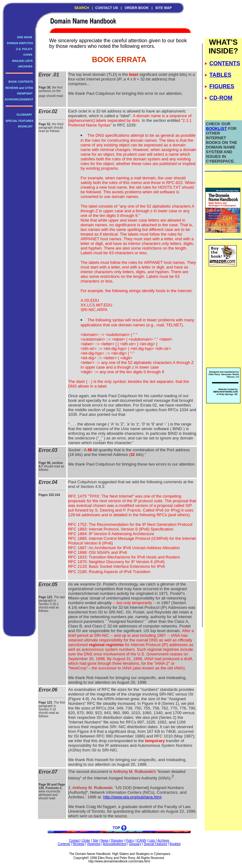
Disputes (117, 840)
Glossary (135, 844)
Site (95, 840)
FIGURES (222, 86)
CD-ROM (221, 98)
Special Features (155, 844)
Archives (163, 840)
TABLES (220, 75)
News (104, 840)
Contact (74, 840)
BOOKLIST (216, 129)
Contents (64, 844)
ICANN (141, 840)
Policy (130, 840)
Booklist (175, 844)
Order (86, 840)
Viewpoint (94, 844)
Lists (152, 840)
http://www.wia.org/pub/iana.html (132, 797)
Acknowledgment (114, 844)
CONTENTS (225, 63)
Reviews (79, 844)
